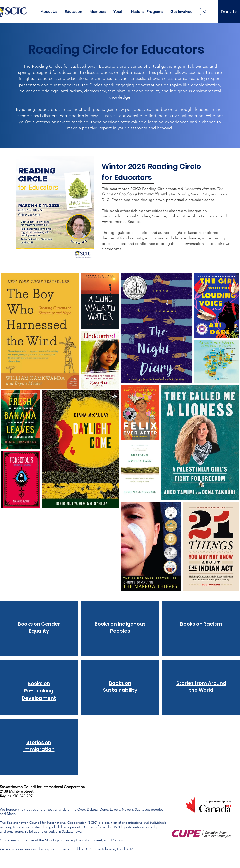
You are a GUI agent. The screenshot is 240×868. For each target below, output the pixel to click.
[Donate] (229, 12)
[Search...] (217, 13)
